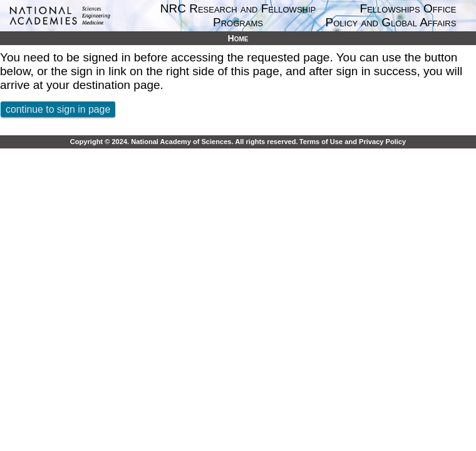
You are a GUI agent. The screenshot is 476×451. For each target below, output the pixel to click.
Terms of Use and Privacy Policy (353, 142)
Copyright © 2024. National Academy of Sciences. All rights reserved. (184, 142)
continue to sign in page (58, 109)
